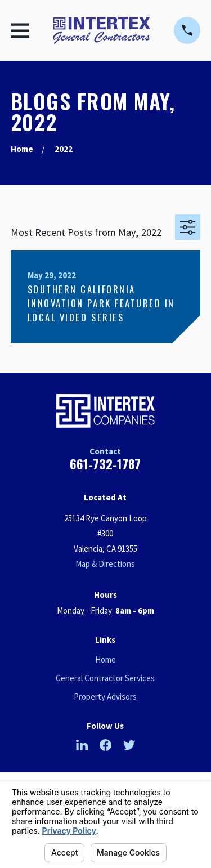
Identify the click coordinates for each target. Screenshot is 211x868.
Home (105, 659)
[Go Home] (22, 149)
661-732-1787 (105, 464)
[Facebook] (105, 745)
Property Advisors (105, 697)
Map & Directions (105, 564)
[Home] (102, 30)
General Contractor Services (105, 678)
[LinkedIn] (82, 745)
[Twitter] (129, 745)
